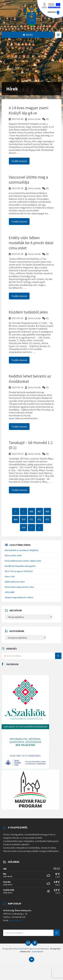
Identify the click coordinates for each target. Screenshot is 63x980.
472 (39, 519)
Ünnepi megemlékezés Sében (19, 597)
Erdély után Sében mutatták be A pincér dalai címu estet (31, 243)
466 (31, 511)
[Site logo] (32, 15)
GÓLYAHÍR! (10, 592)
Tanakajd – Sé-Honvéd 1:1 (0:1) (31, 445)
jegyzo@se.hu (16, 920)
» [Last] (39, 527)
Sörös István (34, 119)
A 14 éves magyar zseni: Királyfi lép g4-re (29, 110)
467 (39, 511)
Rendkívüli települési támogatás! (20, 566)
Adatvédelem (38, 952)
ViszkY (21, 949)
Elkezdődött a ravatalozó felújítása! (22, 550)
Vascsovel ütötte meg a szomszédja (28, 180)
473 (47, 519)
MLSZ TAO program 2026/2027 (19, 571)
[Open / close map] (58, 35)
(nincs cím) (10, 576)
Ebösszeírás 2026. (13, 555)
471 (31, 519)
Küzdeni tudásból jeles (28, 312)
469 (16, 519)
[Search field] (31, 656)
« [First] (16, 511)
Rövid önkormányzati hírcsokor (20, 587)
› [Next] (31, 527)
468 (47, 511)
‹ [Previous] (23, 511)
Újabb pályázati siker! (15, 582)
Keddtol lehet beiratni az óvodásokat (30, 379)
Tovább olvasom (19, 161)
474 (23, 527)
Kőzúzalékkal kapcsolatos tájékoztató (23, 561)
